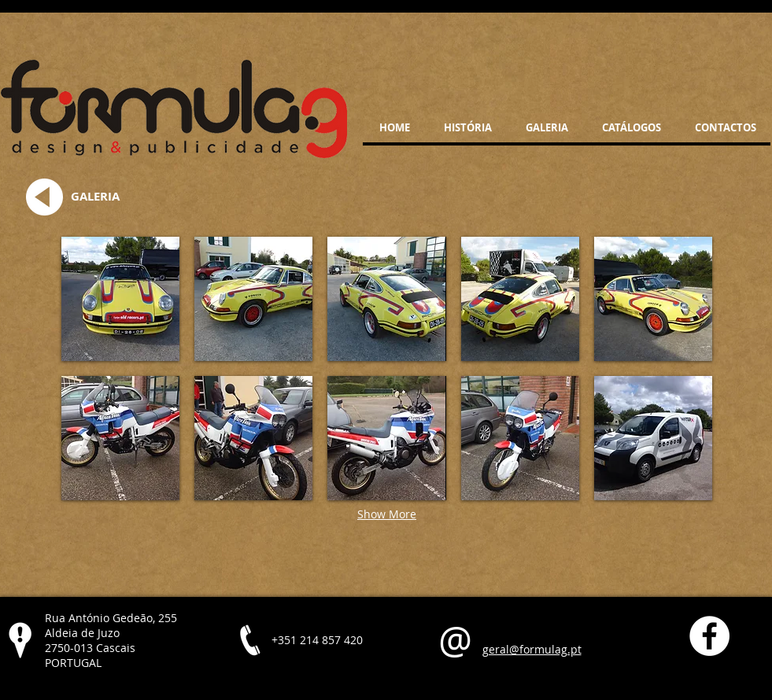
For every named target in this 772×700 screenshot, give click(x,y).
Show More (387, 514)
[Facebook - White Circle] (709, 636)
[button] (120, 299)
